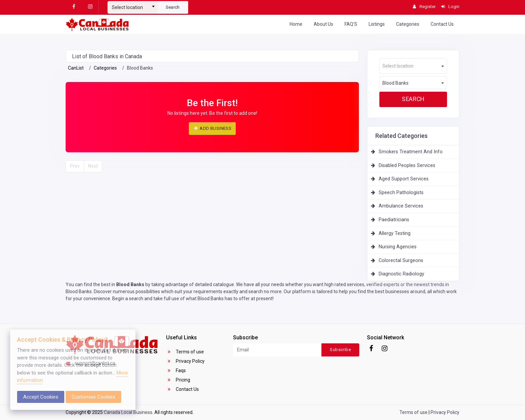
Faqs (176, 370)
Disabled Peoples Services (407, 165)
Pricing (178, 380)
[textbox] (133, 7)
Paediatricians (394, 220)
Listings (377, 24)
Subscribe (340, 350)
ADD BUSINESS (212, 128)
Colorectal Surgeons (401, 261)
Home (296, 24)
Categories (408, 24)
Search (173, 7)
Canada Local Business (128, 412)
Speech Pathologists (401, 193)
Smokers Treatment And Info (411, 152)
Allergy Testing (395, 233)
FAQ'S (351, 24)
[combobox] (133, 5)
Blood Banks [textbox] (395, 83)
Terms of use (185, 352)
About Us (323, 24)
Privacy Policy (185, 361)
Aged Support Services (404, 179)
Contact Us (442, 24)
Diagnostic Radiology (401, 274)
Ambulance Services (401, 206)
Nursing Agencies (398, 247)
